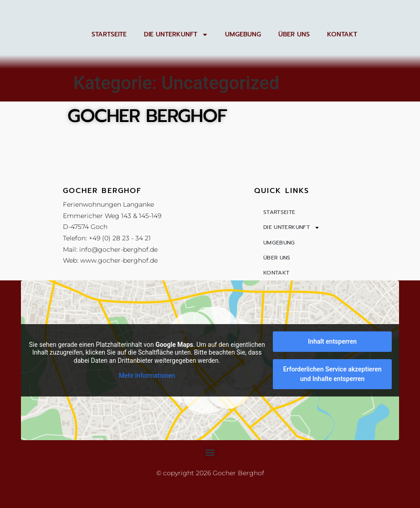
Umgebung (243, 34)
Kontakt (342, 34)
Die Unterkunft (176, 34)
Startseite (109, 34)
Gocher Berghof (147, 116)
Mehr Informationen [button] (147, 406)
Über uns (294, 34)
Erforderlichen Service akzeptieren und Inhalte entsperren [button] (333, 404)
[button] (210, 482)
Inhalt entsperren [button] (332, 371)
